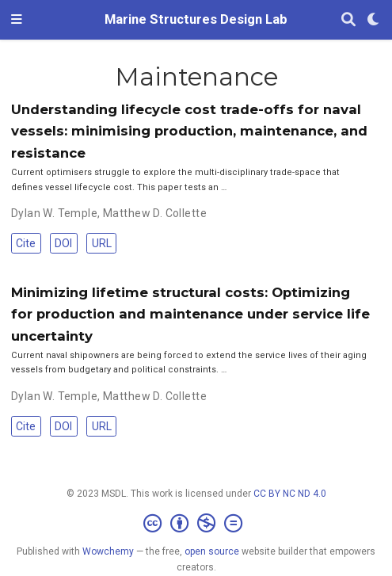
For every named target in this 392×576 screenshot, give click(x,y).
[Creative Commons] (196, 524)
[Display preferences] (374, 20)
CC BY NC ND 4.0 (290, 494)
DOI (63, 243)
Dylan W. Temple (54, 213)
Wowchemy (108, 551)
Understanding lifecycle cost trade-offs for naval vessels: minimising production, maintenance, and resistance (189, 131)
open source (212, 551)
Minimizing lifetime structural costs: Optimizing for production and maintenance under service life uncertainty (190, 314)
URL (102, 243)
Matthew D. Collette (155, 213)
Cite (26, 243)
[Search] (348, 20)
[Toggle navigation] (17, 20)
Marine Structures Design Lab (196, 19)
